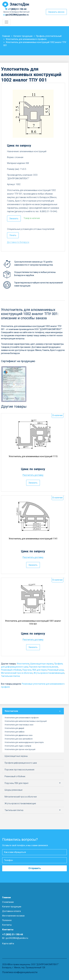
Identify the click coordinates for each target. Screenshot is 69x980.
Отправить (35, 868)
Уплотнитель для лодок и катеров (18, 746)
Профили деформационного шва (21, 763)
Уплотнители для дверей (14, 728)
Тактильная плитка (10, 676)
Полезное (7, 920)
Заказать (14, 218)
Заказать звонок (56, 12)
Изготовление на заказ (13, 916)
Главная (6, 897)
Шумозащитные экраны (42, 664)
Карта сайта (8, 944)
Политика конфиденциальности (20, 972)
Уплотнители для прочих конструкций (20, 749)
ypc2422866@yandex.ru (17, 15)
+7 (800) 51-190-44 (17, 9)
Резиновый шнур (56, 670)
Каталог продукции (12, 907)
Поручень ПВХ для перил (34, 670)
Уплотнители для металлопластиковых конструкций (26, 721)
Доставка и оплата (11, 911)
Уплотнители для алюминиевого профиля (22, 718)
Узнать (13, 235)
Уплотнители (23, 664)
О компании (8, 902)
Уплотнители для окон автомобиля (19, 739)
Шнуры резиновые (13, 790)
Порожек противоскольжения (43, 667)
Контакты (7, 925)
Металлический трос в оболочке (17, 673)
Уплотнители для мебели (14, 732)
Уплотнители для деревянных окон (19, 735)
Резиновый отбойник (11, 670)
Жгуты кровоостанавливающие (49, 673)
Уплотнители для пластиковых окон (19, 725)
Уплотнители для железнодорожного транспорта (24, 742)
